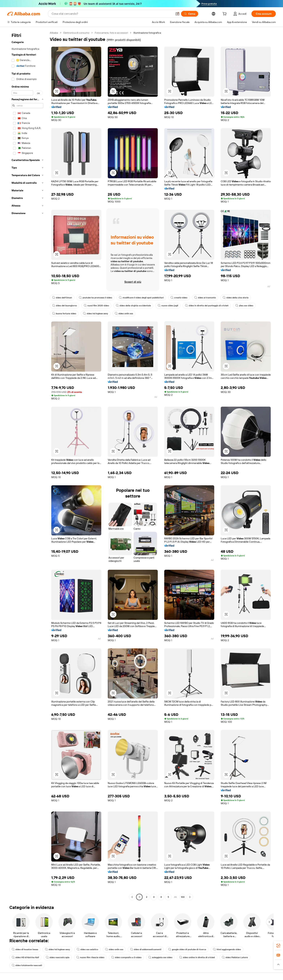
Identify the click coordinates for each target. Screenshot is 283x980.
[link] (278, 946)
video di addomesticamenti (146, 949)
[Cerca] (190, 14)
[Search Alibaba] (112, 14)
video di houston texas (25, 949)
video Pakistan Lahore (235, 957)
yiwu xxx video (244, 306)
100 (183, 897)
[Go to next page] (190, 897)
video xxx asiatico (87, 949)
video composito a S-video (126, 957)
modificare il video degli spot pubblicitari (141, 298)
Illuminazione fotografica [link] (147, 33)
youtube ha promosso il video (95, 298)
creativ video (179, 298)
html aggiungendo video (227, 949)
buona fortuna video (64, 314)
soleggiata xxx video (160, 957)
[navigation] (27, 465)
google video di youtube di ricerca (187, 949)
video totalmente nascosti (27, 965)
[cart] (225, 14)
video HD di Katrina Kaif (25, 957)
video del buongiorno (65, 306)
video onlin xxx (124, 314)
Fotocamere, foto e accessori (111, 33)
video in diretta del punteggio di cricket (207, 306)
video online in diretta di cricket (197, 957)
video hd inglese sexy (95, 314)
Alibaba (54, 33)
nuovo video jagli (168, 306)
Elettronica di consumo (76, 33)
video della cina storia (236, 298)
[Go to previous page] (132, 897)
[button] (177, 14)
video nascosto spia (58, 957)
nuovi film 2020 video (96, 306)
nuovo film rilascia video (90, 957)
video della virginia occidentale (133, 306)
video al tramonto (205, 298)
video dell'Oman (62, 298)
